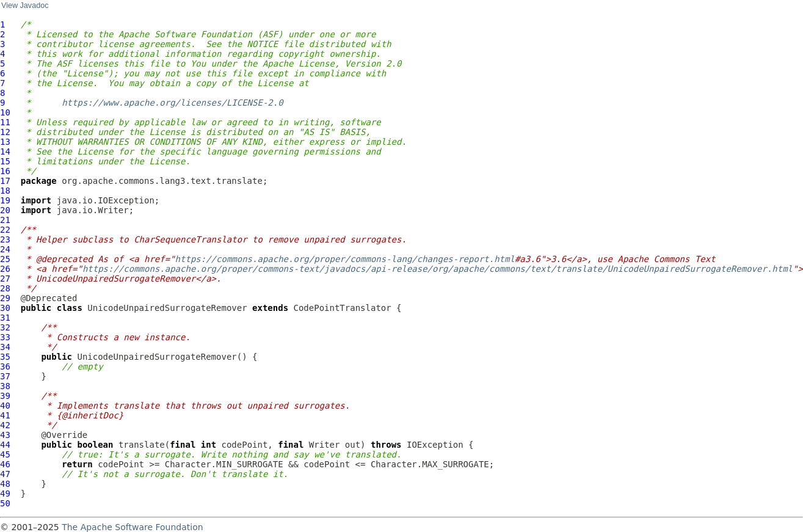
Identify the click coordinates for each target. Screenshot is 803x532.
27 (5, 279)
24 (5, 249)
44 (5, 445)
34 (5, 347)
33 (5, 337)
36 (5, 366)
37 (5, 376)
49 (5, 494)
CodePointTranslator (343, 308)
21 (5, 220)
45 (5, 454)
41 (5, 415)
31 (5, 318)
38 (5, 386)
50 (5, 503)
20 (5, 210)
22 (5, 230)
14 (5, 151)
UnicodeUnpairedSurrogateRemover (167, 308)
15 (5, 161)
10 (5, 112)
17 (5, 181)
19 (5, 200)
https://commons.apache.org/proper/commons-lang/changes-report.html (345, 259)
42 (5, 425)
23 (5, 239)
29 (5, 298)
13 (5, 142)
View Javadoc (25, 5)
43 (5, 435)
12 (5, 132)
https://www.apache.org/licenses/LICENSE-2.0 (172, 103)
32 (5, 327)
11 (5, 122)
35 (5, 357)
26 (5, 269)
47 (5, 474)
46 (5, 464)
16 (5, 171)
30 (5, 308)
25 (5, 259)
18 (5, 191)
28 (5, 288)
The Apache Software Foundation (132, 527)
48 (5, 484)
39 (5, 396)
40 (5, 406)
